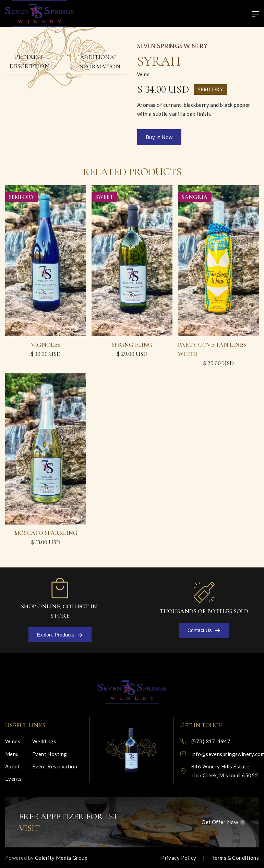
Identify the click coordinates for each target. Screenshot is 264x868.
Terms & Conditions (235, 858)
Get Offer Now (220, 822)
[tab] (29, 62)
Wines (13, 741)
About (13, 766)
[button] (252, 15)
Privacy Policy (179, 858)
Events (14, 779)
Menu (12, 754)
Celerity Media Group (61, 858)
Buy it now (159, 137)
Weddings (44, 741)
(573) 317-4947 (211, 741)
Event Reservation (55, 766)
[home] (39, 13)
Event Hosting (50, 754)
